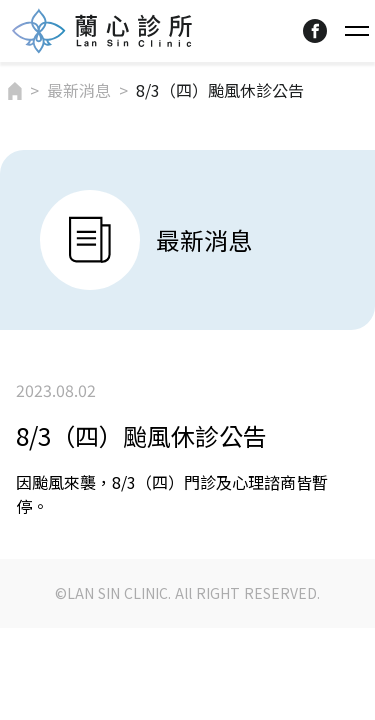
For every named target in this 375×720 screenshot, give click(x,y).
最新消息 (79, 90)
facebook (315, 31)
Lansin (102, 31)
